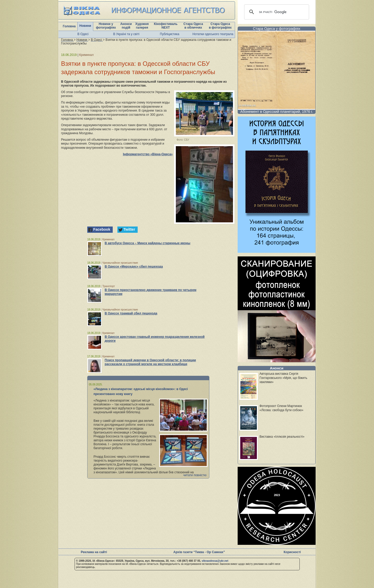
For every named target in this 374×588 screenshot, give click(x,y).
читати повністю (195, 475)
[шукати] (276, 12)
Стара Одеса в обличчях (193, 26)
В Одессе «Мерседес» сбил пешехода (134, 267)
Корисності (292, 552)
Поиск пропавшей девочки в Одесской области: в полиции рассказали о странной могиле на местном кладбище (150, 362)
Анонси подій (126, 26)
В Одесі (83, 34)
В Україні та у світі (126, 34)
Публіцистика (170, 34)
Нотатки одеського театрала (213, 34)
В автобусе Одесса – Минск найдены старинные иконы (148, 243)
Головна (69, 26)
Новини (85, 26)
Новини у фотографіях (106, 26)
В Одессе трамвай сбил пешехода (131, 313)
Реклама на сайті (94, 552)
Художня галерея (142, 26)
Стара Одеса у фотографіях (277, 29)
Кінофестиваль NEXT (166, 26)
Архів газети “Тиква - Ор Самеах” (199, 552)
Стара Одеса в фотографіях (220, 26)
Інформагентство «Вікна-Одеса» (148, 154)
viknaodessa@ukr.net (215, 561)
